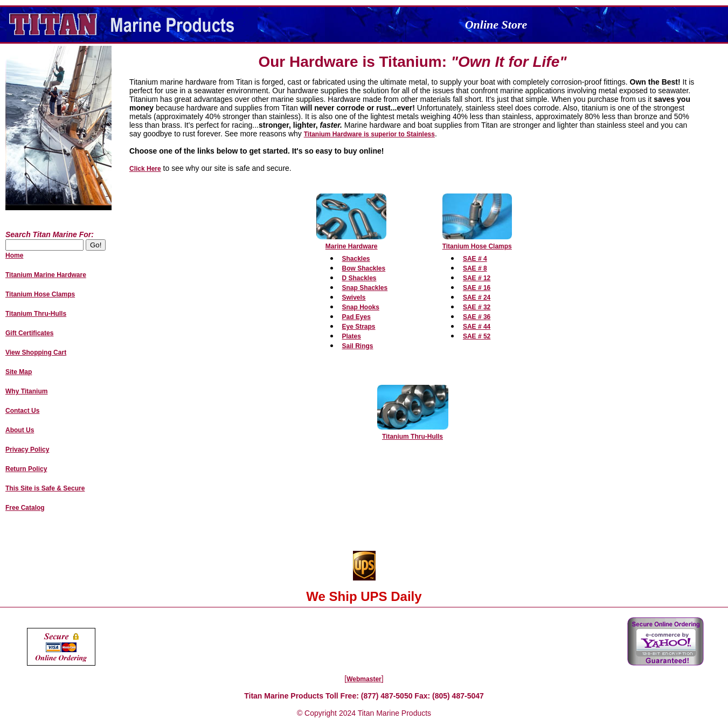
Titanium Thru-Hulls (412, 437)
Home (14, 255)
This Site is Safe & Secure (45, 488)
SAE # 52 (477, 336)
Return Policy (26, 469)
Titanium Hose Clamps (477, 246)
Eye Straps (359, 327)
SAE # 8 (475, 268)
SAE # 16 (477, 288)
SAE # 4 (475, 259)
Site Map (19, 372)
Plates (352, 336)
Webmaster (364, 679)
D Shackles (359, 278)
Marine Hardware (352, 246)
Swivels (354, 298)
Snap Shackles (365, 288)
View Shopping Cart (36, 352)
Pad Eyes (356, 317)
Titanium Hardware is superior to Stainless (369, 134)
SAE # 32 (477, 307)
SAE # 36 (477, 317)
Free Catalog (25, 508)
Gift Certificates (29, 333)
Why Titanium (26, 391)
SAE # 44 (477, 327)
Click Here (145, 169)
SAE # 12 (477, 278)
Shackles (356, 259)
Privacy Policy (27, 450)
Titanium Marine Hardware (46, 275)
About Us (20, 430)
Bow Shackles (364, 268)
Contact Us (22, 411)
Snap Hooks (361, 307)
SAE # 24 (477, 298)
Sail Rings (358, 346)
